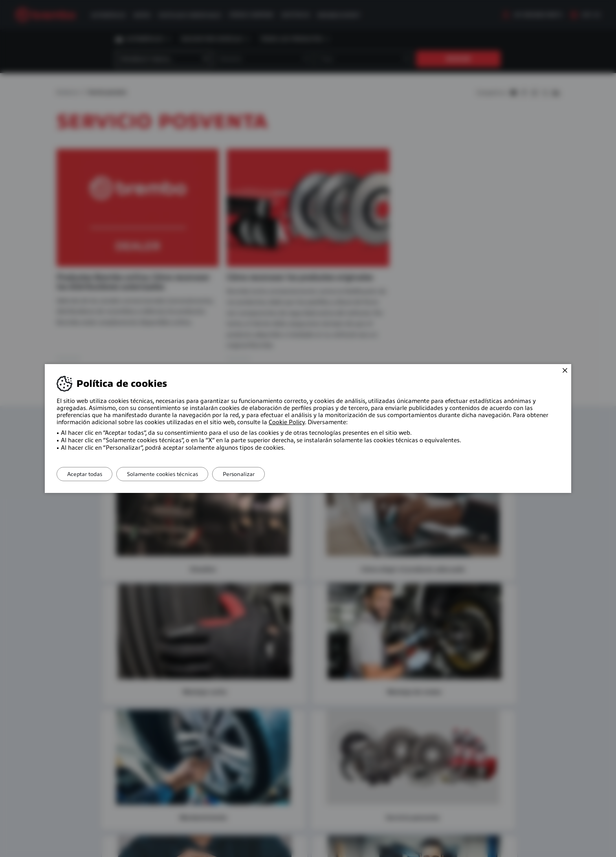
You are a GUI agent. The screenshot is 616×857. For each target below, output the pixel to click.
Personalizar (247, 474)
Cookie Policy (287, 422)
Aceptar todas (86, 474)
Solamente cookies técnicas (168, 474)
